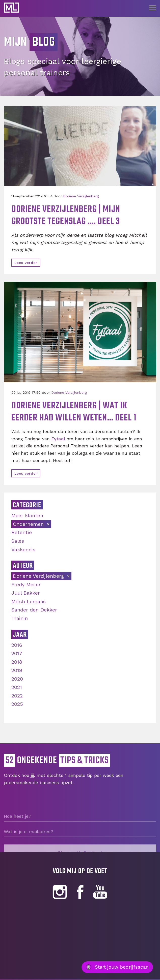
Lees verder (26, 263)
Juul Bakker (26, 593)
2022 (17, 696)
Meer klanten (27, 515)
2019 (17, 670)
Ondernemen (29, 524)
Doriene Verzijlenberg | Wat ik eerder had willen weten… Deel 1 (74, 412)
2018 (17, 662)
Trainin (20, 618)
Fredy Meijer (26, 585)
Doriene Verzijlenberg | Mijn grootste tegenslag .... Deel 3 (66, 216)
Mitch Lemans (29, 601)
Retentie (22, 532)
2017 (17, 653)
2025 (17, 704)
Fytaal (58, 439)
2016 (17, 645)
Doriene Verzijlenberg (81, 196)
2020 (17, 679)
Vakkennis (23, 549)
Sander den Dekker (34, 610)
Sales (18, 541)
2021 (17, 687)
